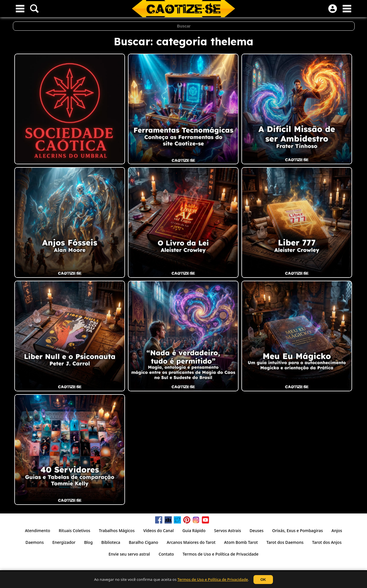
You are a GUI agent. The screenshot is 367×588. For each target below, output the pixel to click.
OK (263, 580)
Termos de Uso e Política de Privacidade (213, 579)
